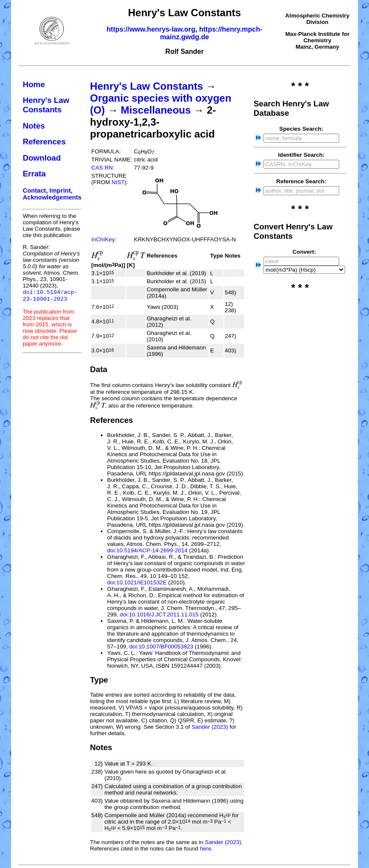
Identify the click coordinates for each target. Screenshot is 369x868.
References (44, 142)
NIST (118, 182)
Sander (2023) (210, 727)
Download (42, 158)
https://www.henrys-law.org (151, 29)
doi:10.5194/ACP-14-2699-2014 (147, 550)
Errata (34, 174)
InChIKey (103, 239)
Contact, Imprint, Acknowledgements (52, 194)
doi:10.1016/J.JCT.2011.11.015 (159, 614)
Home (34, 84)
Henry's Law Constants (46, 105)
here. (206, 849)
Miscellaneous (156, 110)
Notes (34, 126)
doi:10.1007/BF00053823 (161, 647)
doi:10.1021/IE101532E (137, 582)
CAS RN (102, 168)
